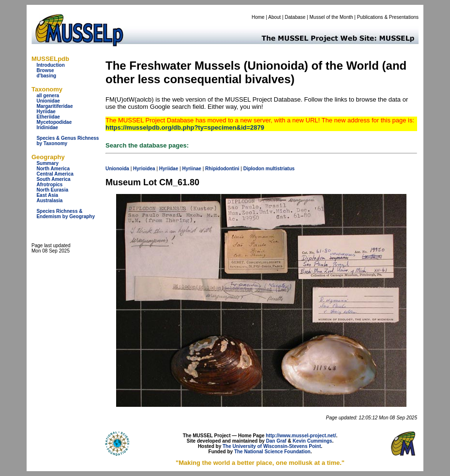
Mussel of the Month (331, 17)
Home (258, 17)
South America (53, 179)
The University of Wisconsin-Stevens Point (272, 446)
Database (295, 17)
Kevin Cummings (313, 441)
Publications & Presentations (388, 17)
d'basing (46, 76)
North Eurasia (52, 190)
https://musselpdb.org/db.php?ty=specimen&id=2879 (185, 127)
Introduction (50, 65)
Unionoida (117, 169)
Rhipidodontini (222, 169)
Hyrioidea (144, 169)
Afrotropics (49, 185)
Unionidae (48, 101)
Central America (55, 174)
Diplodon (254, 169)
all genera (48, 96)
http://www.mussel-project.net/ (301, 436)
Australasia (49, 201)
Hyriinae (191, 169)
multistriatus (280, 169)
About (274, 17)
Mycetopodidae (54, 122)
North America (53, 169)
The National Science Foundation (272, 452)
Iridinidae (47, 127)
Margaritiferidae (54, 106)
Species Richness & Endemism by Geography (66, 214)
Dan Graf (276, 441)
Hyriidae (46, 112)
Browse (45, 70)
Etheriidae (48, 117)
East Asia (47, 195)
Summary (47, 163)
